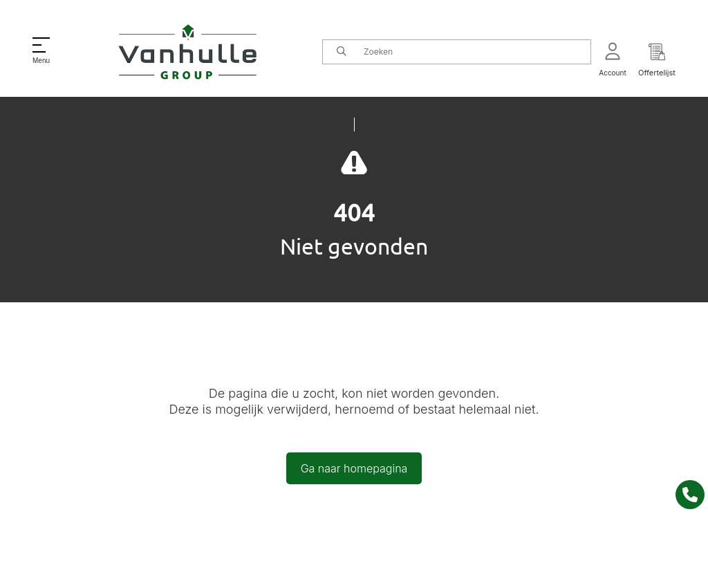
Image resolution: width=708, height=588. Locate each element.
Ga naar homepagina (354, 468)
